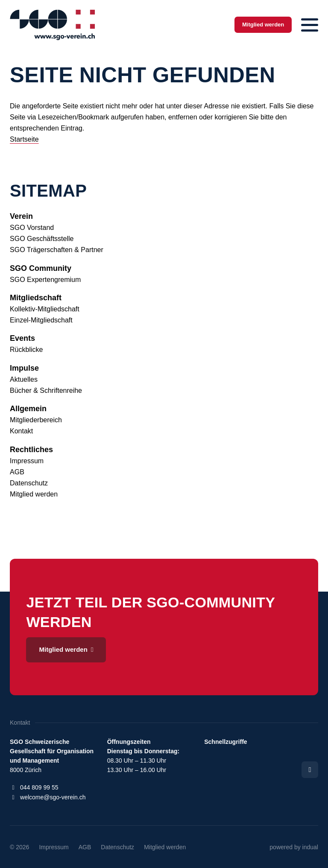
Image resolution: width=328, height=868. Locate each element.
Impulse (24, 368)
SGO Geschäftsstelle (42, 239)
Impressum (27, 461)
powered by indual (294, 847)
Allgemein (28, 409)
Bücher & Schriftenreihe (46, 390)
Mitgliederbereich (36, 420)
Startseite (24, 139)
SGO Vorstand (32, 228)
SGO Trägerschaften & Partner (57, 250)
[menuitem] (164, 216)
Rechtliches (31, 450)
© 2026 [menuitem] (19, 847)
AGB (17, 472)
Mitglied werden (34, 494)
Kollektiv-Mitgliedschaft (45, 309)
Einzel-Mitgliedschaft (41, 320)
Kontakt (21, 431)
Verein (21, 216)
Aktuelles (24, 379)
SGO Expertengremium (45, 280)
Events (22, 338)
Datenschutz (29, 483)
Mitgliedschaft (36, 298)
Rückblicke (26, 350)
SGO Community (41, 268)
